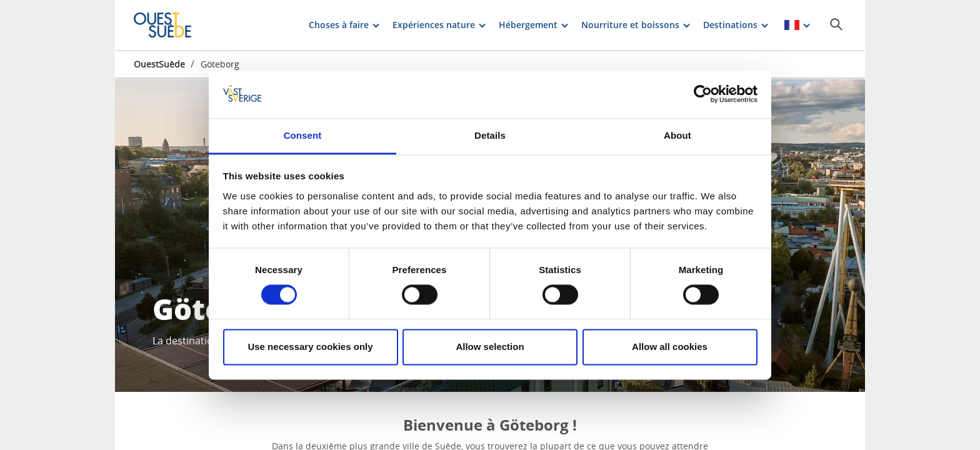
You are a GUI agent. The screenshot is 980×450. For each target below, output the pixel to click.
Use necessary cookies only (310, 347)
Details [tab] (490, 135)
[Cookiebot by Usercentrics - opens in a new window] (703, 94)
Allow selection (490, 347)
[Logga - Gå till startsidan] (177, 25)
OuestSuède (159, 64)
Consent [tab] (303, 135)
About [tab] (677, 135)
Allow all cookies (670, 347)
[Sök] (836, 24)
